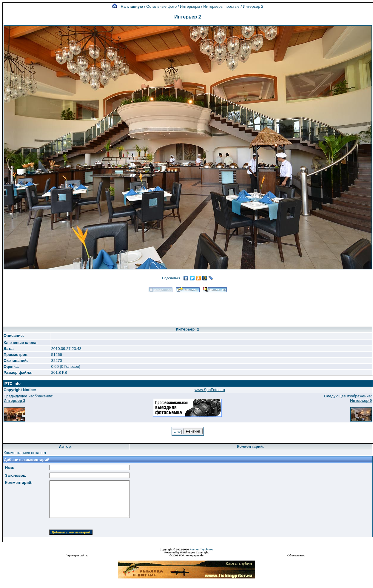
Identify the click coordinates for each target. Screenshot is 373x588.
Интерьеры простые (221, 6)
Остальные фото (161, 6)
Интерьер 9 (361, 401)
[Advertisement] (188, 307)
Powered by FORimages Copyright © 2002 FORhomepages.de (186, 554)
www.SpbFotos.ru (210, 390)
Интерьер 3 (14, 401)
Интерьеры (190, 6)
